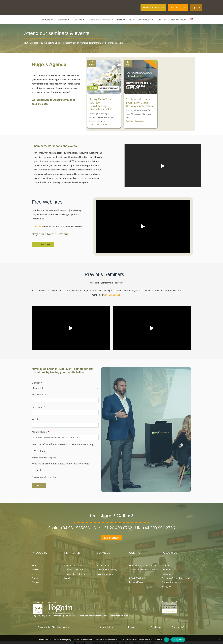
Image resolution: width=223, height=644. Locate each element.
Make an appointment (153, 7)
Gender (37, 383)
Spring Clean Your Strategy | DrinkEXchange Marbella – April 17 (102, 104)
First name (39, 395)
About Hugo (146, 20)
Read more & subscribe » (99, 124)
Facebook (167, 572)
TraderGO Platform (74, 568)
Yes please (40, 449)
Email (36, 419)
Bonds (35, 564)
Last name (39, 407)
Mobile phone (41, 431)
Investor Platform (73, 564)
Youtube (166, 564)
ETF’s (35, 572)
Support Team (104, 564)
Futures (36, 581)
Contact (162, 20)
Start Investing (126, 20)
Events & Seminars (106, 572)
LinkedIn (166, 568)
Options (36, 576)
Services (79, 20)
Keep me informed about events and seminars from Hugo (63, 443)
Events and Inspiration (101, 20)
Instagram (167, 585)
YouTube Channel (112, 295)
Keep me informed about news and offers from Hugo (61, 462)
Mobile (68, 576)
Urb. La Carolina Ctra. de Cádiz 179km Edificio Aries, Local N (143, 568)
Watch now (37, 226)
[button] (196, 7)
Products (47, 20)
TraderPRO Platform (75, 572)
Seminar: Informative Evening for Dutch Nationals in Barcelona (140, 104)
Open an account (178, 7)
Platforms (63, 20)
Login (196, 7)
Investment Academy (107, 568)
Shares (35, 568)
